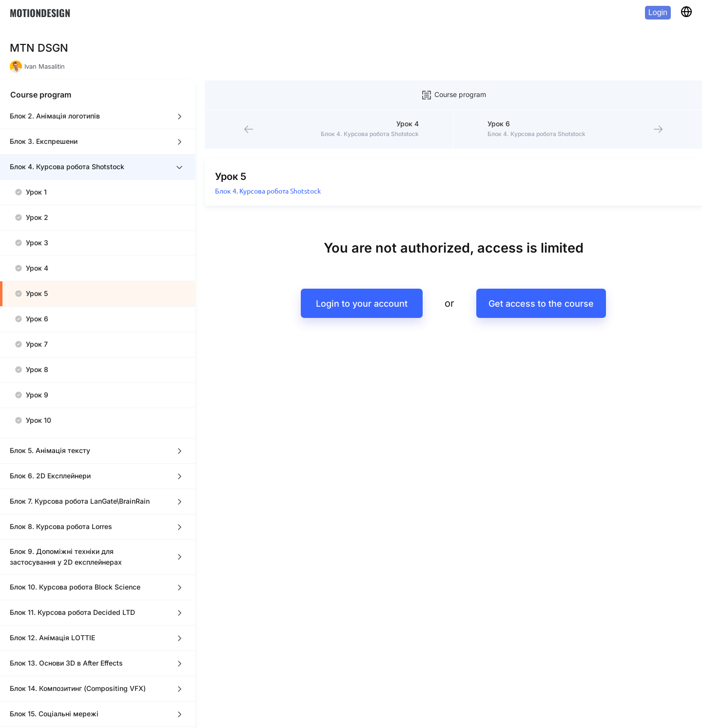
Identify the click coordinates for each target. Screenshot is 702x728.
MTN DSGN (39, 48)
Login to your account (362, 274)
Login (658, 12)
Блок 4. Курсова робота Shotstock (268, 162)
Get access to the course (541, 274)
